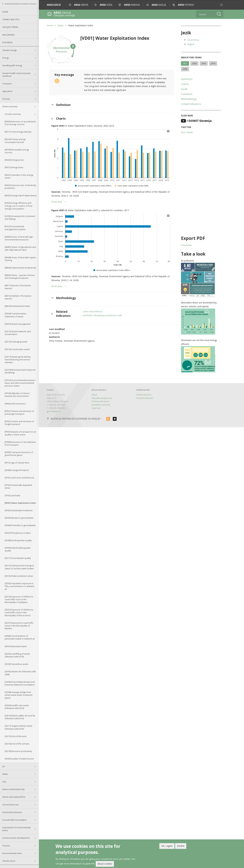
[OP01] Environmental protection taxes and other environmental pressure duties (20, 383)
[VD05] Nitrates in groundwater (19, 518)
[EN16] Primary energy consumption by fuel (15, 141)
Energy (6, 58)
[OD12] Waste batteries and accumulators (18, 333)
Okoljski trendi (10, 27)
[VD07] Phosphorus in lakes (18, 533)
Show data (57, 202)
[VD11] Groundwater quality (18, 558)
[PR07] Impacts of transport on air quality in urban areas (20, 433)
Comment (187, 94)
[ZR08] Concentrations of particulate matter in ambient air (20, 637)
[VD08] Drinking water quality (18, 540)
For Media (7, 42)
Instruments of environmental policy (16, 829)
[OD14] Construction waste (17, 349)
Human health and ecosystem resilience (16, 75)
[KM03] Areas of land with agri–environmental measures (19, 238)
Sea (4, 782)
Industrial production (12, 812)
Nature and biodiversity (13, 789)
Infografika (8, 35)
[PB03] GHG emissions (15, 404)
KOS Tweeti (187, 132)
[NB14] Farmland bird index (17, 306)
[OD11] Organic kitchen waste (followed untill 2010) (19, 727)
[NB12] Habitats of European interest (18, 297)
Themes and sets (11, 19)
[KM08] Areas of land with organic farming (20, 259)
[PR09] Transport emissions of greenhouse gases (19, 454)
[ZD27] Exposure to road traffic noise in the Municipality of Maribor (19, 626)
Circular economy (13, 114)
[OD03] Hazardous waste (16, 664)
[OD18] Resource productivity (18, 751)
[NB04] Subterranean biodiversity (20, 268)
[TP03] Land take (12, 495)
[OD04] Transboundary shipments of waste (15, 315)
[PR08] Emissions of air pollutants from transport (20, 443)
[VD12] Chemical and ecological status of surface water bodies (19, 567)
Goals (184, 89)
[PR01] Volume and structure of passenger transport (19, 412)
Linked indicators (191, 104)
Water (5, 774)
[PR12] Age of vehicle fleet (17, 463)
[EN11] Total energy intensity (18, 132)
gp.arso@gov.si (54, 411)
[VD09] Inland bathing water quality (18, 549)
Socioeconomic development (16, 838)
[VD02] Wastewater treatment (19, 510)
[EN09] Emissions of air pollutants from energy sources (20, 123)
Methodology (189, 99)
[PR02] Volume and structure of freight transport (19, 423)
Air (4, 766)
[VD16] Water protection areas (19, 576)
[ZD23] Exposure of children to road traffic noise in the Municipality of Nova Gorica (19, 612)
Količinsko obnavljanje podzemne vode (102, 315)
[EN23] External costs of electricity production (20, 187)
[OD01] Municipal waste (16, 646)
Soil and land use (11, 805)
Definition (187, 79)
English (191, 44)
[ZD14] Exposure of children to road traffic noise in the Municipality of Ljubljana (19, 599)
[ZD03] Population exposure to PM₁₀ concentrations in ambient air (19, 586)
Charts (185, 84)
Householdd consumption (15, 820)
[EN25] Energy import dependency (21, 195)
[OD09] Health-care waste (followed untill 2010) (17, 707)
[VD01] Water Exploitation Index (20, 503)
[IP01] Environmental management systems (15, 228)
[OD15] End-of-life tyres (16, 736)
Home (5, 12)
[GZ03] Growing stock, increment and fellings (20, 218)
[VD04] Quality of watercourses (19, 759)
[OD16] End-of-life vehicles (17, 744)
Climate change (10, 50)
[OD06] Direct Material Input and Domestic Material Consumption (20, 683)
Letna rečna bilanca (92, 311)
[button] (221, 5)
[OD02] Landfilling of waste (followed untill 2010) (17, 655)
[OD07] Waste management (18, 324)
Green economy (10, 106)
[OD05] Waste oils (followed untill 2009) (20, 673)
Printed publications (100, 401)
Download (186, 245)
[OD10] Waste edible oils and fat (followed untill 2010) (20, 717)
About (94, 395)
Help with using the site (102, 398)
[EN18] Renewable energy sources (17, 151)
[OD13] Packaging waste (16, 342)
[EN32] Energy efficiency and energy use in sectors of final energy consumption (18, 206)
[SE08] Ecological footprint (17, 470)
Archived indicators (145, 398)
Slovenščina (193, 40)
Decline (181, 846)
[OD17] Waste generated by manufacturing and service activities (18, 360)
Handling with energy (12, 65)
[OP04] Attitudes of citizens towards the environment (17, 395)
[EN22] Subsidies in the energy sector (19, 176)
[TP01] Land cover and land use (19, 478)
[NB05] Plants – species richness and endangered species (20, 277)
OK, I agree (167, 846)
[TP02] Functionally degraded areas (18, 486)
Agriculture (7, 91)
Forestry (6, 99)
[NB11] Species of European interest (18, 287)
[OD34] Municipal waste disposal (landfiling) (20, 371)
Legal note (96, 408)
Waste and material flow (14, 797)
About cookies (105, 864)
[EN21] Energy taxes (14, 167)
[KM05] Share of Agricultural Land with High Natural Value (20, 248)
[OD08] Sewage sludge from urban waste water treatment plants (19, 695)
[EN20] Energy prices (14, 160)
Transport (7, 84)
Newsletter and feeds (101, 405)
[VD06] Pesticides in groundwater (20, 525)
